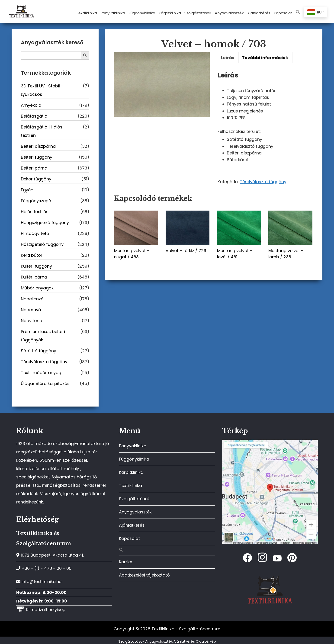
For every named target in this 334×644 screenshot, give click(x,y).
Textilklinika (130, 485)
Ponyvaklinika (133, 446)
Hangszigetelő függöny (45, 223)
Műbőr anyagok (37, 288)
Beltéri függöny (37, 157)
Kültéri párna (34, 277)
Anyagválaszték (135, 512)
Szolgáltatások (134, 499)
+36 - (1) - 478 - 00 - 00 (44, 568)
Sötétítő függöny (39, 351)
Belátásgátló (34, 116)
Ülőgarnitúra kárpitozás (45, 383)
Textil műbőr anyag (41, 373)
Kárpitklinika (131, 472)
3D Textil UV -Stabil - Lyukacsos (42, 90)
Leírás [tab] (228, 58)
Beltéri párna (34, 168)
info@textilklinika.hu (39, 582)
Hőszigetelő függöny (42, 244)
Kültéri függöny (36, 266)
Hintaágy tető (35, 233)
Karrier (126, 562)
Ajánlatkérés (132, 525)
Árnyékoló (31, 105)
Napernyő (31, 310)
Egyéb (27, 190)
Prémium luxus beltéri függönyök (43, 336)
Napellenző (32, 299)
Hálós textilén (35, 212)
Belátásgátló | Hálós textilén (42, 131)
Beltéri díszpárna (38, 146)
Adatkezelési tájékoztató (144, 575)
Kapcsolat (129, 538)
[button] (298, 12)
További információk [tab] (265, 58)
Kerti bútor (32, 255)
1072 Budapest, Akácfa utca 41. (50, 555)
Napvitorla (32, 321)
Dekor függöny (36, 179)
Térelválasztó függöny (263, 182)
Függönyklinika (134, 459)
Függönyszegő (36, 201)
